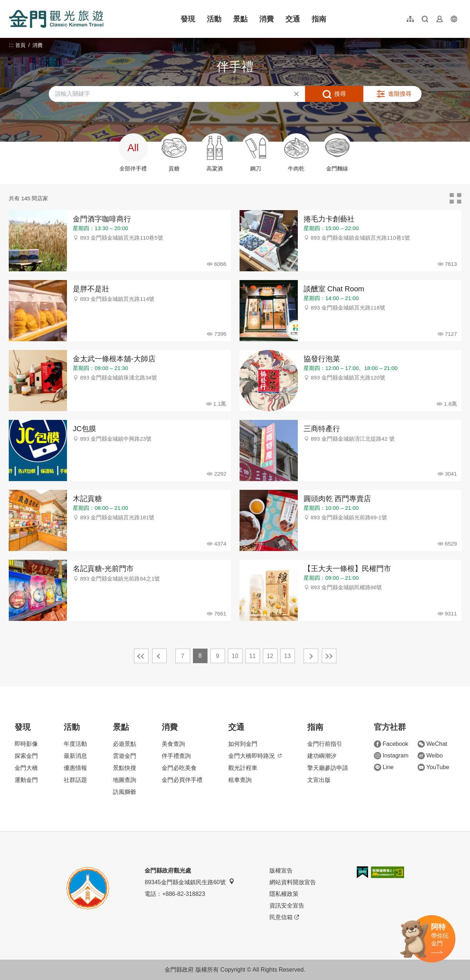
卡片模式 (455, 198)
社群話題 (75, 780)
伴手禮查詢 (176, 756)
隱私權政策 (284, 894)
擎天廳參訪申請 (328, 768)
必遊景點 (125, 744)
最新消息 (75, 756)
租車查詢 (240, 780)
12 (270, 656)
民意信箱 (284, 917)
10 (235, 656)
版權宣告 (281, 871)
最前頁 (141, 656)
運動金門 (26, 780)
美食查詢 (173, 744)
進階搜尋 (400, 94)
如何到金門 (243, 744)
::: (11, 4)
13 (288, 656)
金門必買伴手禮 (182, 780)
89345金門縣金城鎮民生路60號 (189, 882)
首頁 (20, 45)
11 (253, 656)
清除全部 (296, 94)
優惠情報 (75, 768)
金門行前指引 (325, 744)
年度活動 (75, 744)
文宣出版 (319, 780)
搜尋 (340, 94)
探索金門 (26, 756)
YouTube (433, 767)
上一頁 (159, 656)
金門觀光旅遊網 (56, 19)
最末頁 (329, 656)
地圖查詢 (125, 780)
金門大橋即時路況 (255, 756)
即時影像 (26, 744)
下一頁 (311, 656)
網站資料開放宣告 (293, 882)
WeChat (433, 744)
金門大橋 (26, 768)
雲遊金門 (125, 756)
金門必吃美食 (179, 768)
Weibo (430, 756)
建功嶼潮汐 (322, 756)
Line (384, 767)
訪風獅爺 (125, 792)
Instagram (391, 756)
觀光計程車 (243, 768)
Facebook (391, 744)
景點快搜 (125, 768)
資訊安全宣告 (287, 906)
